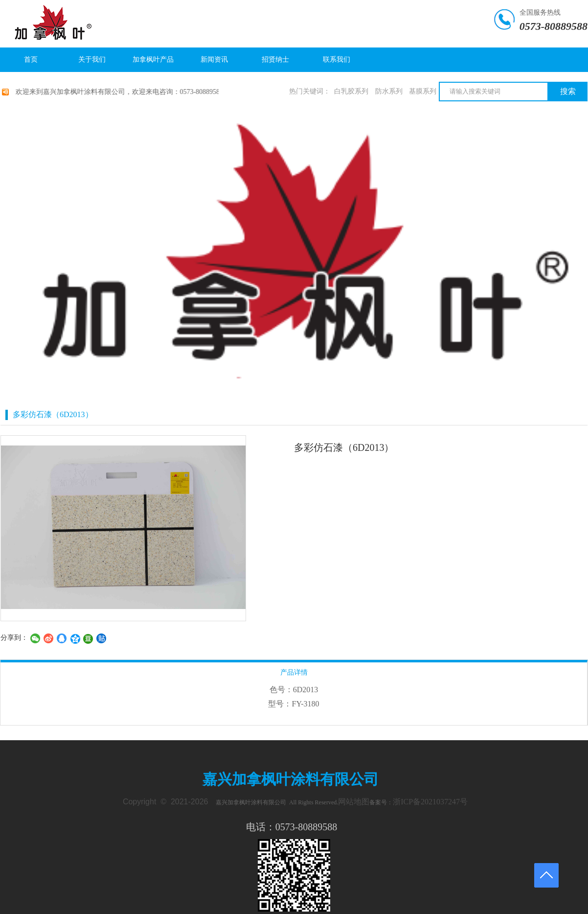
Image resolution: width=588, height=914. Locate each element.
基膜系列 (423, 91)
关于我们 (92, 59)
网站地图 (354, 802)
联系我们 (337, 59)
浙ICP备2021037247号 (430, 802)
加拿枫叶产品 (153, 59)
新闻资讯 (214, 59)
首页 (31, 59)
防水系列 (389, 91)
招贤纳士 (275, 59)
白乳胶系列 (351, 91)
